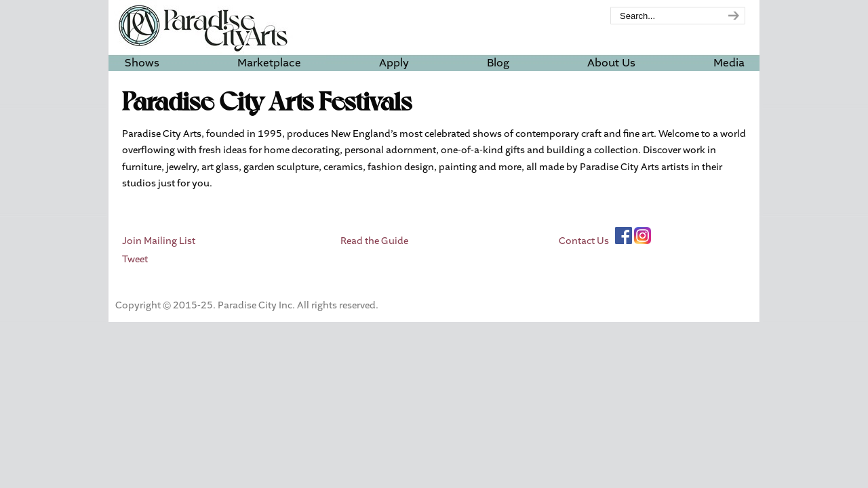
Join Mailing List (159, 241)
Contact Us (584, 241)
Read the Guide (374, 241)
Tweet (135, 260)
